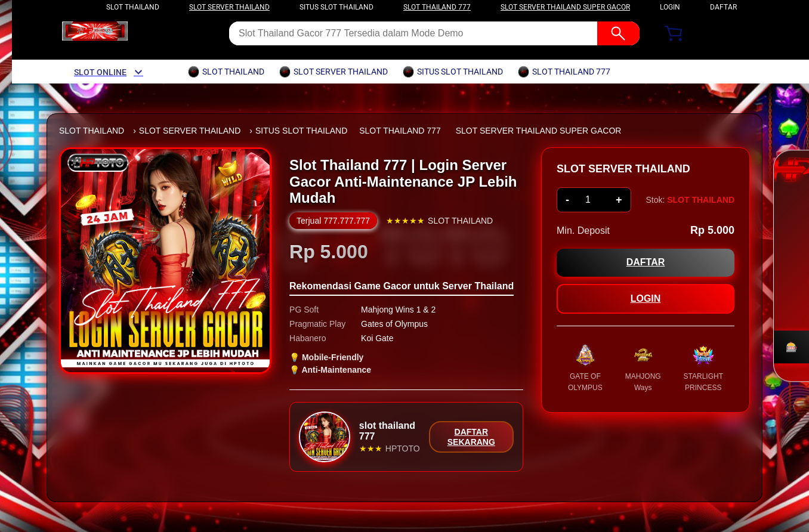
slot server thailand (229, 7)
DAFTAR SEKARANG (471, 437)
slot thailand (133, 7)
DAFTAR (723, 7)
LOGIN (670, 7)
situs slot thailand (336, 7)
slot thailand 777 (437, 7)
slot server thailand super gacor (565, 7)
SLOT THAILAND (92, 131)
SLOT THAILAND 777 (400, 131)
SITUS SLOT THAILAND (301, 131)
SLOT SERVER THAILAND (190, 131)
